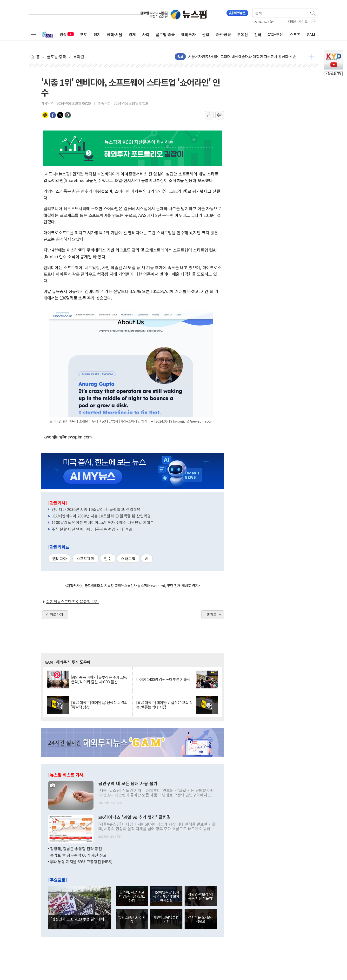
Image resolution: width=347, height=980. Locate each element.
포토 (84, 34)
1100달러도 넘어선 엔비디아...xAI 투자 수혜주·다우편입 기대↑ (103, 522)
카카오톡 (45, 115)
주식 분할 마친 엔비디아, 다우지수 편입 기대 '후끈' (93, 529)
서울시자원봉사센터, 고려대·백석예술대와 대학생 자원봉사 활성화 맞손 (242, 56)
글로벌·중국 (165, 34)
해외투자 (188, 34)
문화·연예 (276, 34)
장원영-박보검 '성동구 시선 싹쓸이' (201, 896)
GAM (311, 34)
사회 (146, 34)
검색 (313, 13)
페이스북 (53, 115)
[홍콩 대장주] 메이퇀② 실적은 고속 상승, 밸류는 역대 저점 (164, 705)
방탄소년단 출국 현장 (132, 919)
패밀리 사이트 (298, 22)
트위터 (60, 115)
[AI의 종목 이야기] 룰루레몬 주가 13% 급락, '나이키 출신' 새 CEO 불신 (99, 679)
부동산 (243, 34)
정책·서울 (115, 34)
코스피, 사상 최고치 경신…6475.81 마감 (132, 896)
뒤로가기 (56, 614)
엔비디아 (60, 558)
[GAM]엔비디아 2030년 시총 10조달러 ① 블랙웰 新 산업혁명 (101, 516)
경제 (132, 34)
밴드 (68, 115)
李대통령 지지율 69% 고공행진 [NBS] (81, 862)
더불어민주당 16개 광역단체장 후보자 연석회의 (166, 896)
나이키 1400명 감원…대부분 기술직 (163, 679)
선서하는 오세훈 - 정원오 (201, 919)
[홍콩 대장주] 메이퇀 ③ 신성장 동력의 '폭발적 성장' (99, 705)
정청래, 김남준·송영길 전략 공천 (76, 849)
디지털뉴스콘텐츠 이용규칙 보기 (73, 601)
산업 (206, 34)
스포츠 (295, 34)
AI (147, 558)
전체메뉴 (34, 34)
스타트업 (128, 558)
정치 (97, 34)
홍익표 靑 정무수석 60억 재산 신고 (78, 855)
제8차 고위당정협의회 (166, 919)
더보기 (312, 57)
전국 (258, 34)
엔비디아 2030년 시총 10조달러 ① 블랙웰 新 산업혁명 (96, 509)
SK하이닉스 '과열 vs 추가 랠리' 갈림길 (135, 817)
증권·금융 (223, 34)
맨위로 (212, 614)
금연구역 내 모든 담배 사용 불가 (128, 784)
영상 (67, 34)
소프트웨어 (85, 558)
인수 (108, 558)
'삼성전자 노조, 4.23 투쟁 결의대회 (78, 919)
